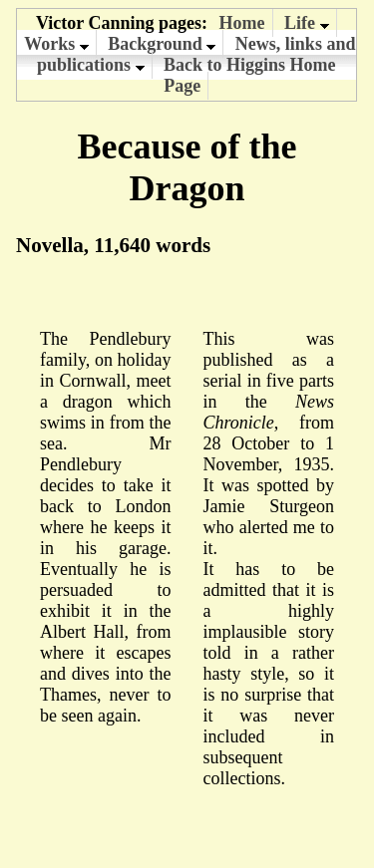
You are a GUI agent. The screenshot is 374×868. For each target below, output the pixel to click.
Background (162, 44)
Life (307, 23)
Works (56, 44)
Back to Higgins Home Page (250, 75)
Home (242, 23)
